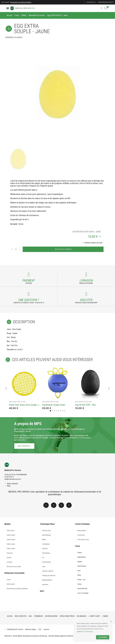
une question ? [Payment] (29, 300)
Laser (44, 566)
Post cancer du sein (83, 539)
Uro (43, 557)
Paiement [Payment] (29, 281)
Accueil (9, 15)
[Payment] (29, 274)
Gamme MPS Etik (82, 588)
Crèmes (80, 552)
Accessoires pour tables (14, 566)
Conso (17, 15)
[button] (102, 8)
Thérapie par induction (49, 575)
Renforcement (11, 584)
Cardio (9, 579)
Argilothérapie (81, 557)
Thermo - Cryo (81, 579)
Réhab (24, 15)
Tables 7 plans (11, 548)
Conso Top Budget (83, 593)
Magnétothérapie (47, 580)
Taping (79, 584)
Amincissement (82, 530)
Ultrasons (45, 548)
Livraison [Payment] (86, 281)
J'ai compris (103, 637)
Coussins (9, 562)
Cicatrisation (81, 535)
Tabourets (10, 553)
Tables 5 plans (11, 544)
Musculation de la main (37, 15)
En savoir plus (88, 632)
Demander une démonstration (21, 2)
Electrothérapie (46, 535)
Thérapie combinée (48, 571)
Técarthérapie (46, 553)
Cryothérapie (46, 544)
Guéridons (45, 584)
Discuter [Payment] (86, 300)
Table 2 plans (11, 530)
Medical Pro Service (13, 470)
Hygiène (80, 561)
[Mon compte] (105, 8)
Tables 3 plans (11, 535)
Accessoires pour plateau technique (17, 588)
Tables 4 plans (11, 539)
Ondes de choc (46, 530)
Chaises (9, 557)
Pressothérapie (46, 562)
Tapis (79, 570)
